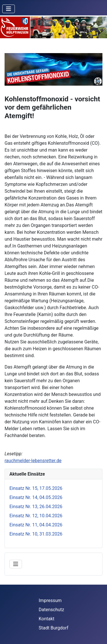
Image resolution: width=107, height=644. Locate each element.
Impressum (50, 600)
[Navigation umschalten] (9, 9)
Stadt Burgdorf (54, 628)
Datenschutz (52, 610)
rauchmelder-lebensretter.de (33, 461)
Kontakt (47, 619)
